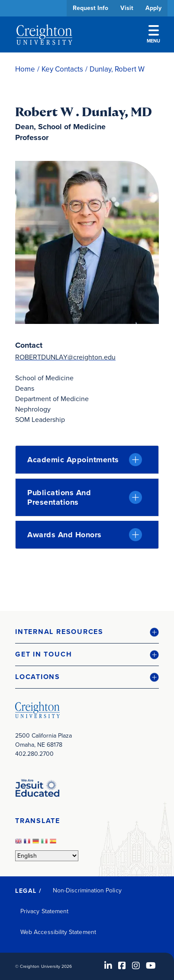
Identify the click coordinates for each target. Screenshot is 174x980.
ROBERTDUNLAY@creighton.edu (65, 357)
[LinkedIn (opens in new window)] (108, 966)
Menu (153, 35)
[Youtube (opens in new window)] (151, 966)
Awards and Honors (64, 535)
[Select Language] (47, 856)
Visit (127, 8)
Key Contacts (62, 69)
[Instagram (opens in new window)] (136, 966)
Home (25, 69)
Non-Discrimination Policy (87, 890)
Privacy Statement (44, 911)
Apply (153, 8)
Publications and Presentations (59, 497)
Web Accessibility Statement (58, 932)
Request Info (90, 8)
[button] (87, 632)
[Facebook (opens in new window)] (122, 966)
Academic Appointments (73, 460)
